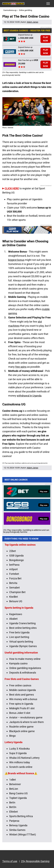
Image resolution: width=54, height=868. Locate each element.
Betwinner (15, 784)
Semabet (14, 588)
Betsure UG (16, 601)
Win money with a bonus (23, 699)
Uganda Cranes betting (22, 623)
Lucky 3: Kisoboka (19, 749)
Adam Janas (32, 22)
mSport (13, 569)
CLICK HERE (12, 188)
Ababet (13, 619)
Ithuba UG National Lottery (24, 758)
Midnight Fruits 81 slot (22, 708)
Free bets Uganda (19, 632)
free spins (21, 367)
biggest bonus (16, 260)
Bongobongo (16, 560)
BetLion (14, 789)
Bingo (12, 736)
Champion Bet (17, 592)
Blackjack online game (22, 731)
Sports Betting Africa (21, 816)
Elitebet (14, 812)
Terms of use (10, 861)
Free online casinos (20, 685)
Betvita (13, 583)
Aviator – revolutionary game (26, 717)
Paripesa (14, 821)
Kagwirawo (16, 614)
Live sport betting (19, 637)
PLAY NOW (46, 39)
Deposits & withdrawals (23, 673)
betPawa (14, 565)
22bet (13, 551)
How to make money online (25, 659)
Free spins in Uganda (21, 704)
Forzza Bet (15, 578)
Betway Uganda (18, 825)
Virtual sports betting (21, 642)
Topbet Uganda (18, 798)
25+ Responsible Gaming (35, 861)
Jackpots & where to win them (26, 722)
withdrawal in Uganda (29, 396)
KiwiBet (14, 597)
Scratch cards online (21, 767)
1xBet (13, 780)
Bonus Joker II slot (20, 713)
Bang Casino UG (18, 793)
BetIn (12, 802)
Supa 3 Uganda (18, 753)
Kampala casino (18, 663)
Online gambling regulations (25, 668)
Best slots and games (22, 695)
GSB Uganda (16, 556)
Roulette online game (21, 727)
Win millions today (20, 762)
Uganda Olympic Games (23, 646)
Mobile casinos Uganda (23, 690)
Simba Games (17, 830)
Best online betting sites (23, 628)
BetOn (13, 807)
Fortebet (14, 574)
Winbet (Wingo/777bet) (23, 834)
